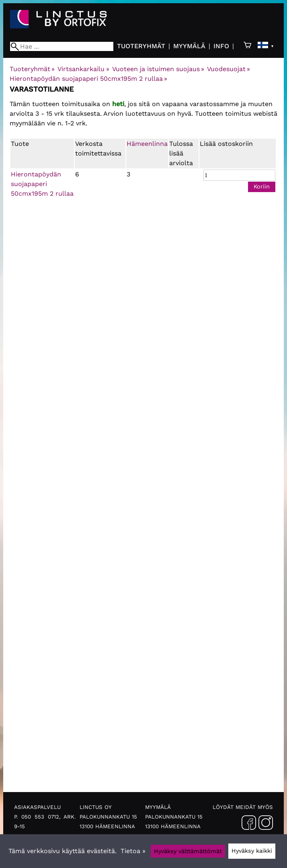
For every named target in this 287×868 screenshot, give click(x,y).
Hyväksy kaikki (252, 851)
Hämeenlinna (147, 144)
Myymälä (189, 46)
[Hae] (62, 46)
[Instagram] (266, 824)
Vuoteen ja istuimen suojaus (158, 69)
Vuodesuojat (229, 69)
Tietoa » (133, 851)
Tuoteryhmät (141, 46)
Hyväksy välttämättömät (188, 851)
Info (221, 46)
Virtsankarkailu (83, 69)
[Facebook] (249, 824)
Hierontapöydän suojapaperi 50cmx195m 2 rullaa (88, 79)
